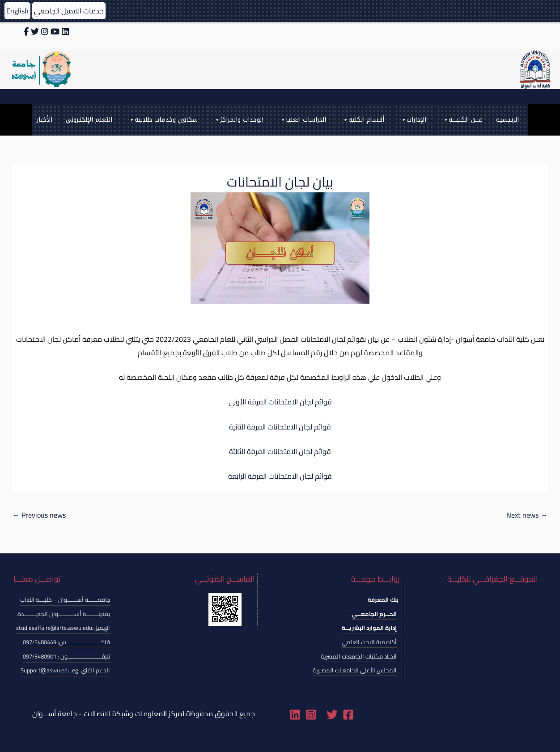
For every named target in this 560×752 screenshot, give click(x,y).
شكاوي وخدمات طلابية (163, 120)
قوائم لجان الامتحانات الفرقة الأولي (280, 402)
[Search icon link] (280, 96)
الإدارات (413, 120)
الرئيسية (507, 120)
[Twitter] (332, 715)
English (17, 11)
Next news (527, 515)
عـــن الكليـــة (462, 120)
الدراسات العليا (303, 120)
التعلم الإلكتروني (89, 120)
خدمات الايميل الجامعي (69, 11)
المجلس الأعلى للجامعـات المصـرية (355, 670)
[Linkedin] (295, 715)
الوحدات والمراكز (239, 120)
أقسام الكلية (363, 120)
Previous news (39, 515)
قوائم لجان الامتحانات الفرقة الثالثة (280, 451)
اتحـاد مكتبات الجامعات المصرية (359, 656)
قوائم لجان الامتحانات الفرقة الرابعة (280, 476)
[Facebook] (348, 715)
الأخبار (45, 120)
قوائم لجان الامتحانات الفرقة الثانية (280, 427)
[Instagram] (311, 715)
